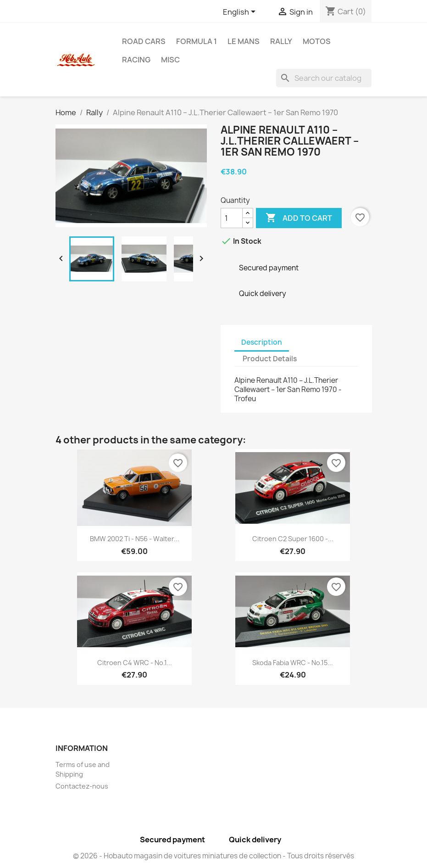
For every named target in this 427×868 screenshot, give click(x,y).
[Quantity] (232, 218)
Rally (281, 41)
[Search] (324, 78)
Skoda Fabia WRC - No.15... (293, 663)
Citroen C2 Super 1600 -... (293, 539)
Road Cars (144, 41)
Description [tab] (262, 342)
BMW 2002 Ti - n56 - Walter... (135, 539)
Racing (136, 60)
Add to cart (299, 218)
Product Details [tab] (270, 359)
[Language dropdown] (241, 12)
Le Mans (244, 41)
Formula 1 (197, 41)
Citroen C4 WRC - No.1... (135, 663)
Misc (170, 60)
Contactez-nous (82, 786)
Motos (317, 41)
